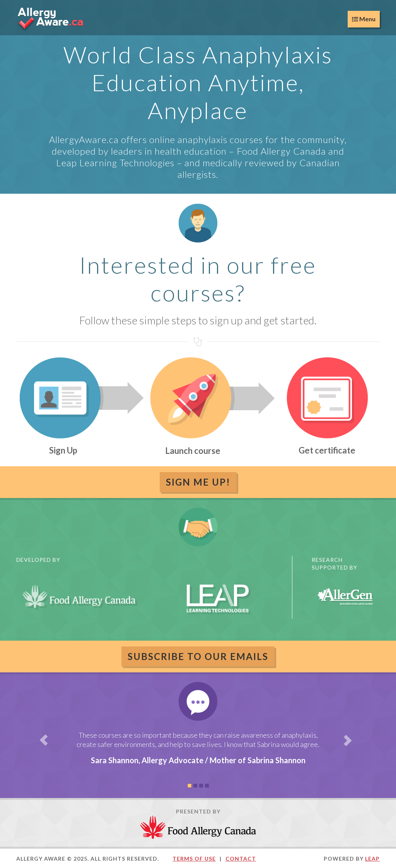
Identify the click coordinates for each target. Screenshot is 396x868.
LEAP (372, 859)
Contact (241, 859)
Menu (364, 19)
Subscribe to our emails (198, 656)
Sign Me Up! (198, 482)
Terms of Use (194, 859)
